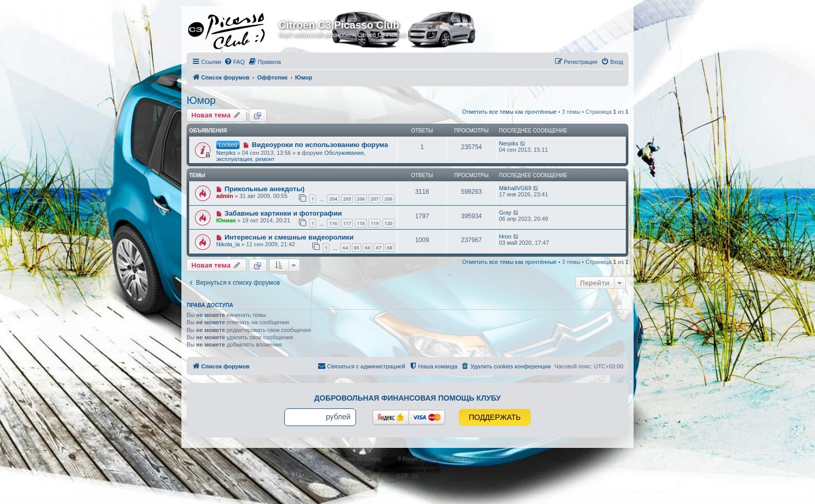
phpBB (390, 459)
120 (389, 223)
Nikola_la (228, 244)
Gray (505, 213)
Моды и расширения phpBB (407, 470)
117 (347, 223)
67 (378, 248)
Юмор (201, 100)
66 (367, 248)
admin (225, 196)
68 (390, 248)
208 (389, 199)
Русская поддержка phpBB (407, 465)
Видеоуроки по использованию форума (320, 145)
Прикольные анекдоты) (265, 189)
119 (374, 223)
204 (333, 199)
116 (333, 223)
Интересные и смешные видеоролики (289, 237)
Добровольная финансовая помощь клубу (408, 398)
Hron (505, 236)
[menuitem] (234, 62)
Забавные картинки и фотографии (283, 213)
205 (347, 199)
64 (345, 248)
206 (361, 199)
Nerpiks (226, 153)
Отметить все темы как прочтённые (509, 112)
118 (361, 223)
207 (374, 199)
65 (357, 248)
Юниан (226, 220)
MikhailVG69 (515, 188)
